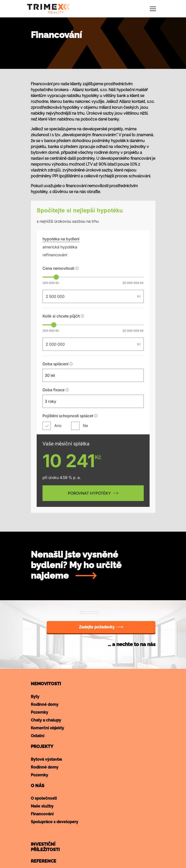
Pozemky (39, 712)
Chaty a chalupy (46, 720)
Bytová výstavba (46, 759)
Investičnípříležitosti (45, 847)
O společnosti (44, 798)
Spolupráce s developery (55, 822)
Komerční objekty (47, 728)
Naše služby (42, 806)
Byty (35, 697)
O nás (38, 786)
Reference (44, 861)
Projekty (42, 746)
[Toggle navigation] (153, 9)
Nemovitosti (46, 684)
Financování (42, 814)
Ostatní (38, 736)
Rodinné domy (45, 704)
